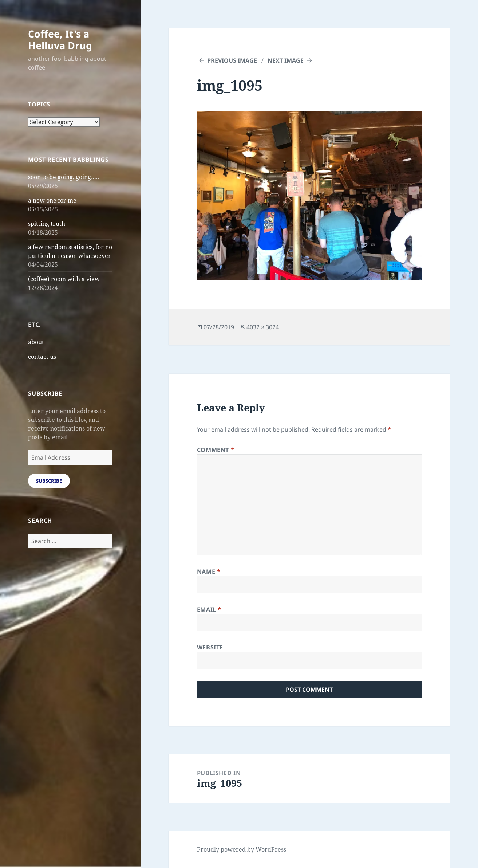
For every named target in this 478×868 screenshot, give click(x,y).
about (36, 342)
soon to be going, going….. (64, 177)
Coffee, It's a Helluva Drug (60, 40)
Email (209, 609)
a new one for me (52, 200)
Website (210, 647)
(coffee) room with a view (64, 279)
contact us (42, 357)
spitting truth (47, 224)
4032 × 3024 (263, 327)
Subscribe (49, 481)
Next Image (286, 60)
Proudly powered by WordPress (242, 849)
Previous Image (232, 60)
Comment (216, 450)
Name (209, 572)
